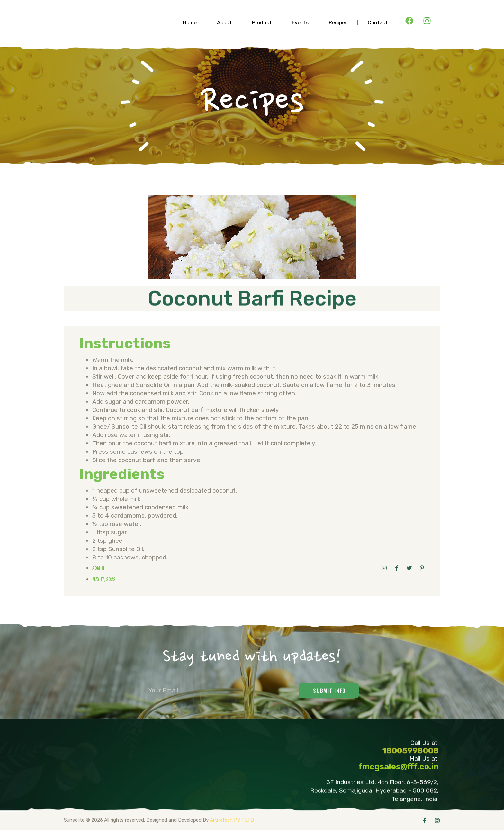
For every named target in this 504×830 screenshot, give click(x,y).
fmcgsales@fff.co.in (399, 767)
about (224, 23)
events (300, 23)
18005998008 (411, 754)
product (262, 23)
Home (190, 23)
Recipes (338, 23)
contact (378, 23)
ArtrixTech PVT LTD (232, 820)
